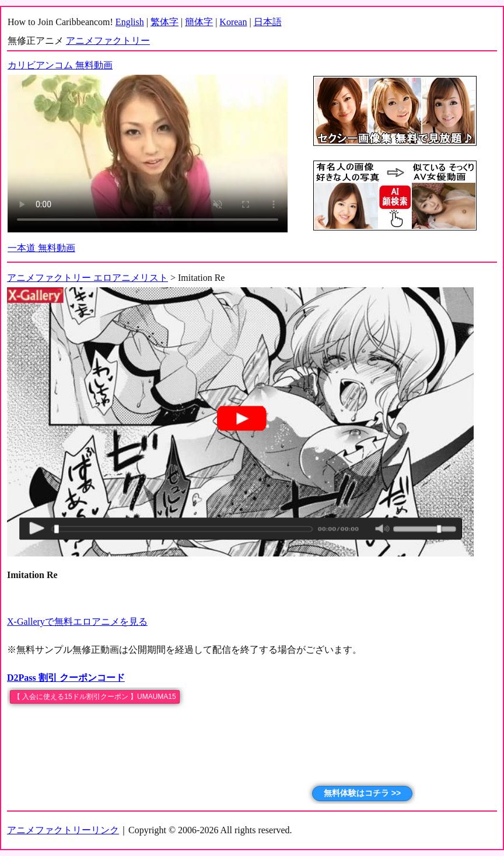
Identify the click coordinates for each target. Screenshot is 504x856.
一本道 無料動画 (41, 248)
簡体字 (199, 22)
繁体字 (164, 22)
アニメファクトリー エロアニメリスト (87, 278)
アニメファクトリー (108, 41)
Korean (233, 22)
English (130, 22)
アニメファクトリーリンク (63, 830)
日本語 (268, 22)
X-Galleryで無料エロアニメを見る (77, 622)
